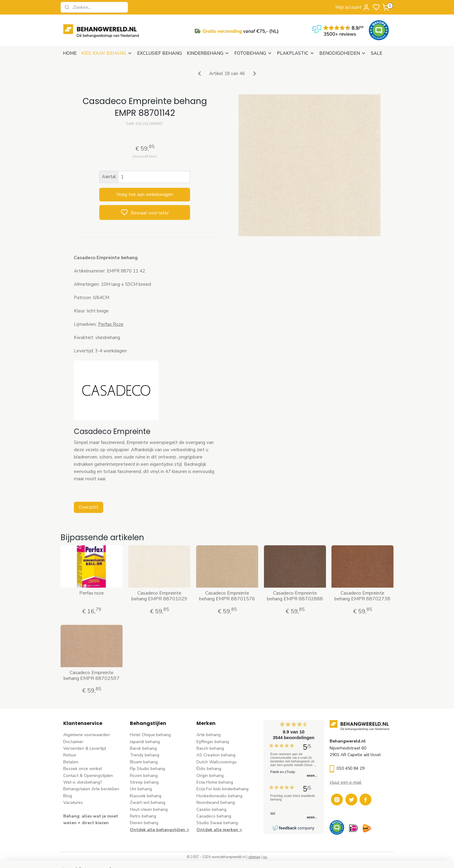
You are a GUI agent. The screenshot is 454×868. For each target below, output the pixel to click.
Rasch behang (210, 748)
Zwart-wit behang (148, 803)
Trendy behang (145, 755)
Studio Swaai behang (217, 823)
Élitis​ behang (209, 769)
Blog (68, 796)
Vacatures (73, 803)
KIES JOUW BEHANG (107, 53)
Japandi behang (145, 742)
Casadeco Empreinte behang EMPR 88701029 (159, 596)
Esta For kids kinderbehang (222, 789)
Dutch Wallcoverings (217, 762)
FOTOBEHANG (253, 53)
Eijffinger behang (213, 742)
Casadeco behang (214, 816)
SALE (377, 53)
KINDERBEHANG (208, 53)
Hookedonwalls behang (219, 796)
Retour (70, 755)
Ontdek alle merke (216, 830)
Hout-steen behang (149, 809)
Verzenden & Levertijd (85, 748)
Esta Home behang (215, 782)
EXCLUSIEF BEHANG (160, 53)
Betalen (71, 762)
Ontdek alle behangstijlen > (160, 830)
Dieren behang (144, 823)
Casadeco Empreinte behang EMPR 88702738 (362, 596)
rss (265, 857)
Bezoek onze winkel (83, 769)
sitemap (254, 857)
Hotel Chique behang (150, 735)
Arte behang (209, 735)
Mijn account (353, 7)
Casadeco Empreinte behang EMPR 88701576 (227, 596)
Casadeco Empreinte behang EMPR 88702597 (92, 676)
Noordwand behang (216, 803)
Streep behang (144, 782)
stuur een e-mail (345, 782)
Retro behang (143, 816)
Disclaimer (73, 742)
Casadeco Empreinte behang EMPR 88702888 (295, 596)
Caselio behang (211, 809)
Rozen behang (144, 776)
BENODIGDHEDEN (343, 53)
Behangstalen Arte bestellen (91, 789)
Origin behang (210, 776)
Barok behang (143, 748)
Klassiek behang (146, 796)
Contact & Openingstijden (88, 776)
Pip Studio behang (147, 769)
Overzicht (88, 507)
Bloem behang (144, 762)
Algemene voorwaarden (87, 735)
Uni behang (141, 789)
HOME (70, 53)
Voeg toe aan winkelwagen (145, 194)
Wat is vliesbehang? (83, 782)
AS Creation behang (216, 755)
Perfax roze (92, 593)
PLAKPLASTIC (296, 53)
